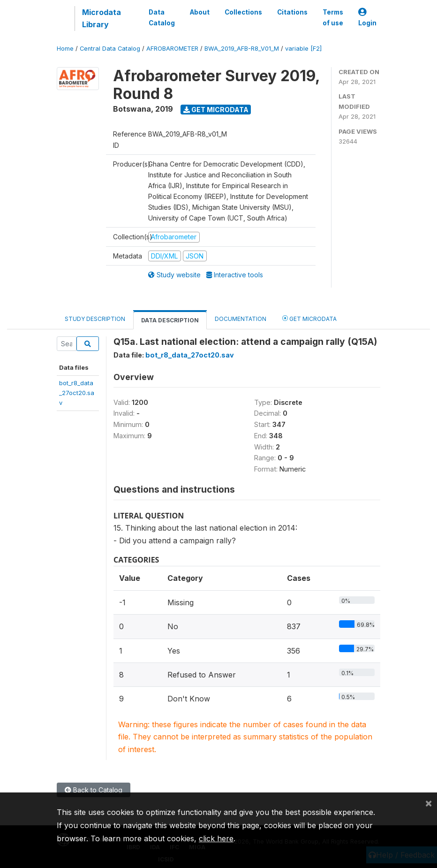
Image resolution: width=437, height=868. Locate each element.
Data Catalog (162, 17)
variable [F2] (303, 49)
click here (216, 838)
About (200, 12)
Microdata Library (102, 18)
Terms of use (333, 17)
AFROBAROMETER (172, 49)
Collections (243, 12)
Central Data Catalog (110, 49)
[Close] (429, 803)
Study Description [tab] (95, 319)
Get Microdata (216, 110)
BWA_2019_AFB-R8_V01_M (242, 49)
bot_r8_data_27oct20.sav (77, 393)
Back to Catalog (94, 790)
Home (65, 49)
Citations (292, 12)
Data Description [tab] (170, 320)
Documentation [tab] (241, 319)
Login (367, 18)
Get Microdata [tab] (309, 318)
